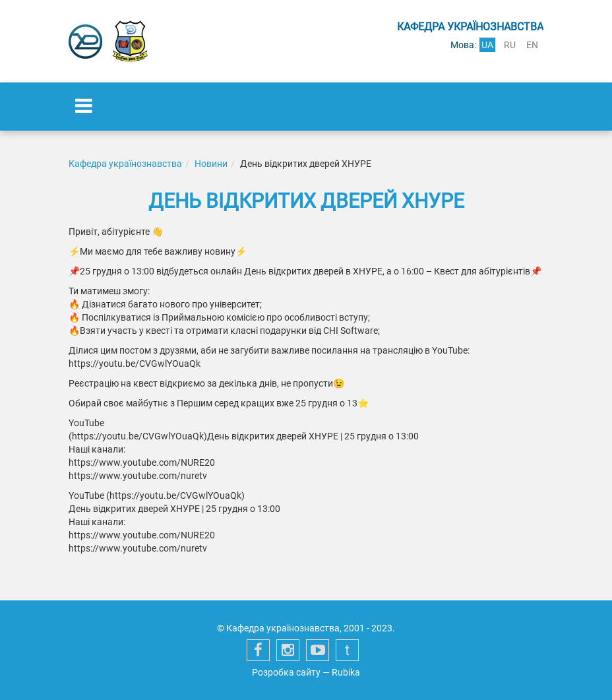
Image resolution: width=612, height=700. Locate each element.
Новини (211, 164)
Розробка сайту (286, 672)
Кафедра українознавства (125, 164)
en (532, 45)
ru (510, 45)
